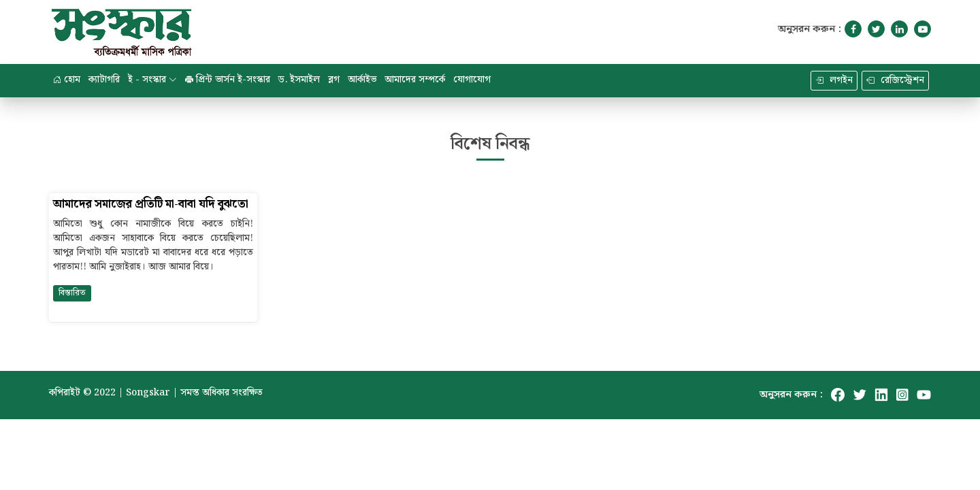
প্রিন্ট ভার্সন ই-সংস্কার (228, 80)
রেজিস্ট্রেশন (895, 80)
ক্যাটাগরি (104, 80)
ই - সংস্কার (152, 80)
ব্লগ (334, 80)
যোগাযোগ (472, 80)
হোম (67, 80)
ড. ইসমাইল (299, 80)
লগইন (834, 80)
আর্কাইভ (362, 80)
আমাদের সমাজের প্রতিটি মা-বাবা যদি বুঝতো (151, 205)
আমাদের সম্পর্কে (415, 80)
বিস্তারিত (72, 293)
